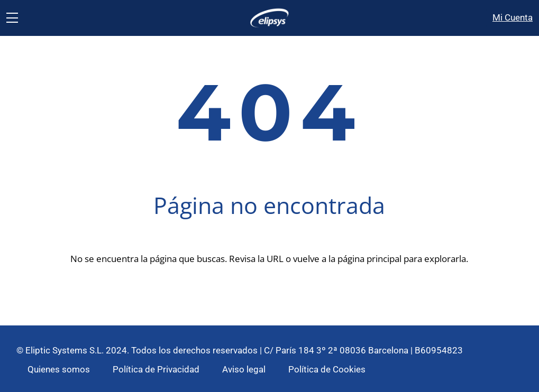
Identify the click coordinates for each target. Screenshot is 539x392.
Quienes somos (59, 369)
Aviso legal (244, 369)
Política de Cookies (327, 369)
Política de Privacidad (156, 369)
